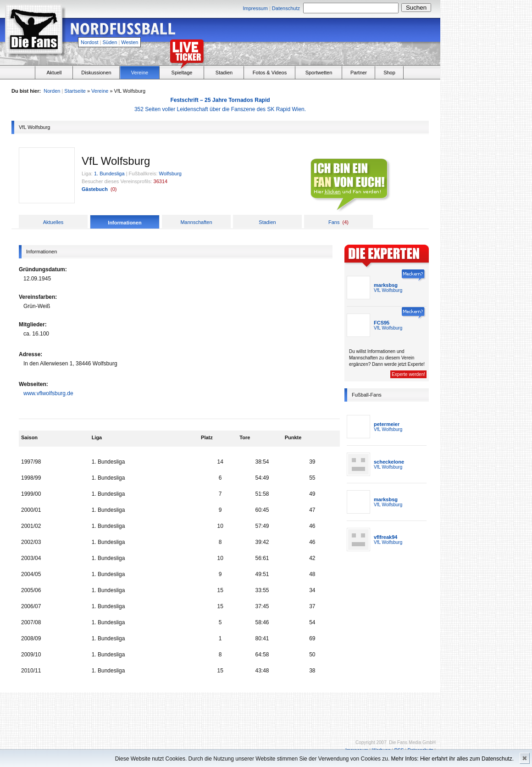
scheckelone (389, 462)
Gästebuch (95, 189)
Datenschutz (286, 8)
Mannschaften (196, 222)
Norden (52, 91)
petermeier (387, 424)
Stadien (224, 73)
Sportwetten (319, 73)
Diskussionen (96, 73)
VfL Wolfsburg (388, 290)
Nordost (90, 42)
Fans (334, 222)
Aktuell (54, 73)
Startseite (75, 91)
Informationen (125, 223)
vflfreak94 (385, 537)
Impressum (255, 8)
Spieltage (182, 73)
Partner (359, 73)
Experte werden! (408, 374)
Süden (110, 42)
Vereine (140, 73)
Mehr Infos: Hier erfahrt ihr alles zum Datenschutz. (452, 759)
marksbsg (386, 285)
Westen (130, 42)
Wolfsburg (170, 174)
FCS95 (382, 323)
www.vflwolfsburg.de (48, 393)
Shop (389, 73)
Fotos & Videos (270, 73)
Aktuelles (53, 222)
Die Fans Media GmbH (412, 742)
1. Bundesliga (109, 174)
